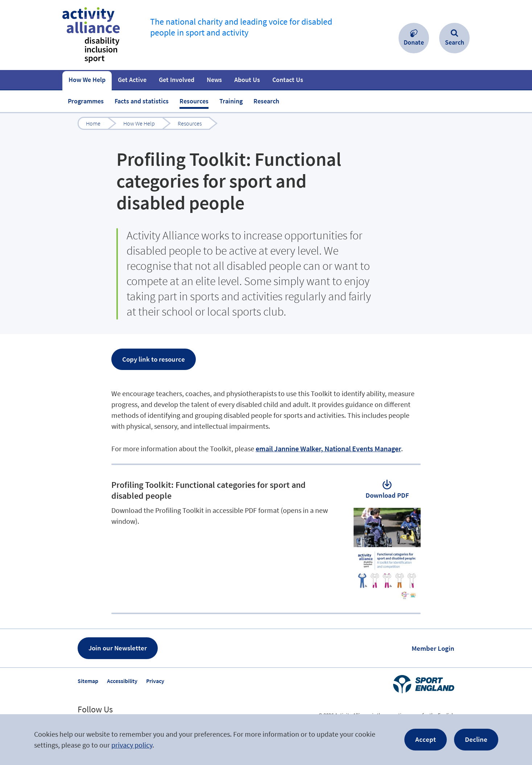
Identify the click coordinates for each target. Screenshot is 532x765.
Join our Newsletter (118, 648)
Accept (426, 739)
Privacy (155, 681)
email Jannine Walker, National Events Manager (328, 449)
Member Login (433, 648)
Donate (414, 42)
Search (455, 42)
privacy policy (132, 745)
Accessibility (122, 681)
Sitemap (88, 681)
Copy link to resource (154, 359)
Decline (476, 739)
